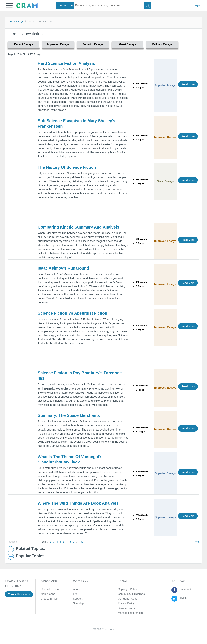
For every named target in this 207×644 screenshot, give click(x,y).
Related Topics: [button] (30, 549)
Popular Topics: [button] (31, 556)
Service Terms (126, 608)
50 (82, 542)
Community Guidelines (131, 594)
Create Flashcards (19, 594)
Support (78, 599)
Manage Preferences (130, 613)
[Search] (148, 6)
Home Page (17, 21)
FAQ (76, 594)
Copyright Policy (127, 589)
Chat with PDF (49, 599)
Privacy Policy (126, 603)
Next (197, 542)
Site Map (78, 603)
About (77, 589)
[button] (9, 6)
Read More (188, 84)
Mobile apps (48, 594)
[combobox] (65, 6)
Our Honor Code (128, 599)
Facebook (185, 589)
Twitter (183, 598)
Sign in (198, 6)
